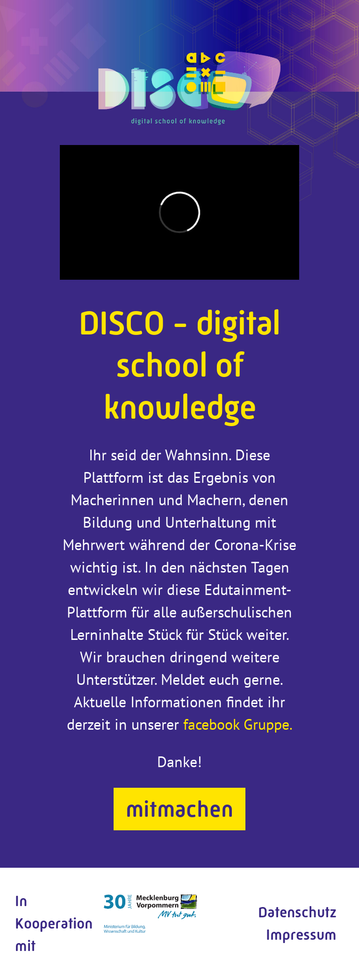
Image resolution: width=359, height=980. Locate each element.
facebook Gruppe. (238, 724)
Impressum (301, 935)
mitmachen (179, 809)
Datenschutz (297, 912)
